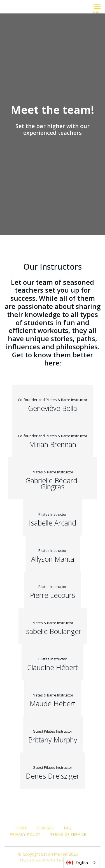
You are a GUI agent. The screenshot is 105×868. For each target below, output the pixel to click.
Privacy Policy (25, 834)
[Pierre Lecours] (53, 590)
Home (21, 828)
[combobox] (81, 863)
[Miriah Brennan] (53, 439)
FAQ (68, 828)
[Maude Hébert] (53, 698)
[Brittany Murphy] (53, 734)
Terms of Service (68, 834)
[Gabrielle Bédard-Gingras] (53, 478)
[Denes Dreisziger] (53, 771)
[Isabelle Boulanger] (53, 626)
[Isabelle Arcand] (53, 518)
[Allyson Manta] (53, 554)
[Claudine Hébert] (53, 662)
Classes (46, 828)
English (77, 863)
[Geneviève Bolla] (53, 403)
